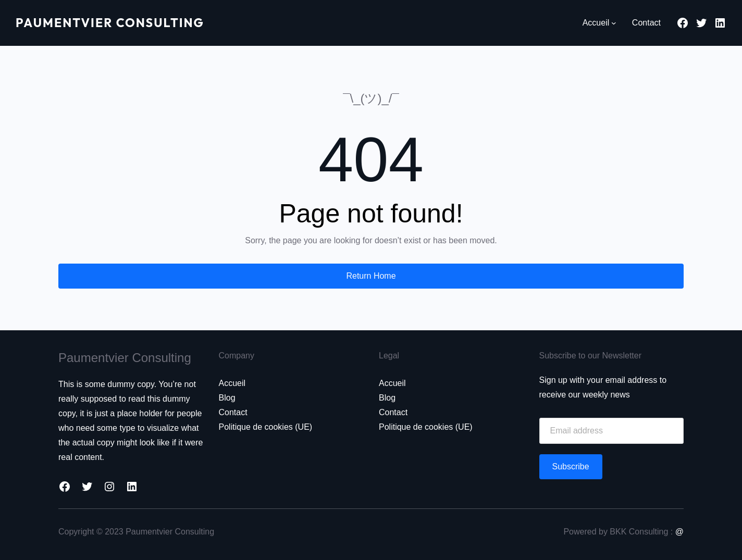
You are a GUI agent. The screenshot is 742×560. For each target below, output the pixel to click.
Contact (233, 412)
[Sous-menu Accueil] (614, 23)
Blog (227, 398)
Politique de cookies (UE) (266, 427)
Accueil (232, 383)
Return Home (371, 276)
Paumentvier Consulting (115, 23)
